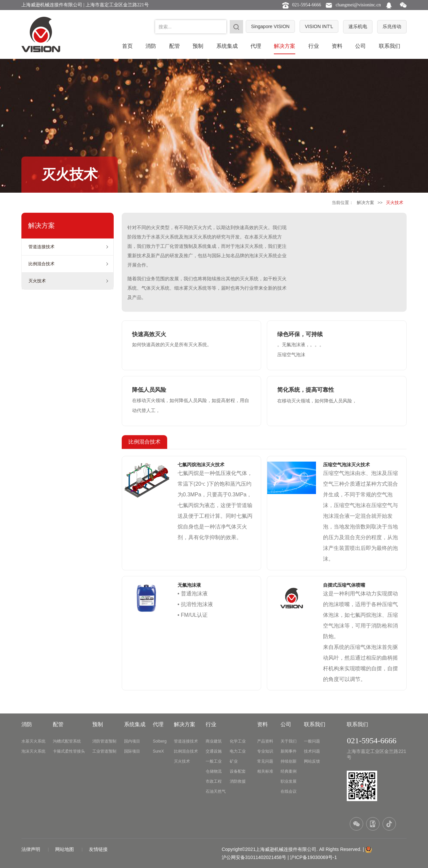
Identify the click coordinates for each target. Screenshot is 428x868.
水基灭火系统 (33, 741)
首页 (127, 46)
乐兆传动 (392, 26)
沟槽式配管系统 (67, 741)
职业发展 (289, 781)
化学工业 (238, 741)
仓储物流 (214, 771)
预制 (198, 46)
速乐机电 (358, 26)
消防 (151, 46)
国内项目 (132, 741)
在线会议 (289, 791)
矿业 (234, 761)
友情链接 (98, 849)
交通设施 (214, 751)
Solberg (160, 741)
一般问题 (312, 741)
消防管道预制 (104, 741)
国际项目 (132, 751)
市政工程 (214, 781)
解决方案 (285, 46)
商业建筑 (214, 741)
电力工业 (238, 751)
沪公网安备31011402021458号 (254, 857)
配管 (175, 46)
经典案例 (289, 771)
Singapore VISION (270, 26)
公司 (360, 46)
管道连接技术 (41, 247)
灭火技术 (37, 281)
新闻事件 (289, 751)
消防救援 (238, 781)
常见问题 (265, 761)
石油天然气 (216, 791)
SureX (158, 751)
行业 (314, 46)
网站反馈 (312, 761)
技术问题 (312, 751)
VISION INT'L (319, 26)
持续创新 (289, 761)
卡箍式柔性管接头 (69, 751)
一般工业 (214, 761)
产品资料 (265, 741)
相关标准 (265, 771)
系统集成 (227, 46)
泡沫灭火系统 (33, 751)
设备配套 (238, 771)
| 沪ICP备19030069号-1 (312, 857)
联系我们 (390, 46)
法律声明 (31, 849)
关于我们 (289, 741)
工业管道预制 (104, 751)
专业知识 (265, 751)
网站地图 (65, 849)
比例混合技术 (41, 264)
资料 (337, 46)
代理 (256, 46)
